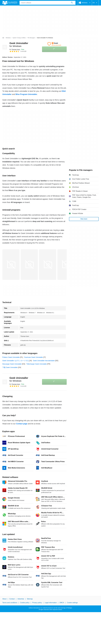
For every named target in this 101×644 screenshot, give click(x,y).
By (15, 49)
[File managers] (31, 38)
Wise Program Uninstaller (26, 94)
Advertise (21, 599)
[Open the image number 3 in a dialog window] (66, 265)
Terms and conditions (10, 603)
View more (84, 219)
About (4, 599)
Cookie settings (72, 603)
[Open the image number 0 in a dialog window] (11, 265)
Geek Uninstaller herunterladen (44, 361)
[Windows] (8, 38)
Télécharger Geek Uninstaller (37, 364)
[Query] (47, 3)
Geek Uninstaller (19, 379)
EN (95, 3)
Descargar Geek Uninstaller (12, 364)
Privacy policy (37, 603)
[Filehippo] (10, 3)
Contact (12, 599)
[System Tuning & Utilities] (19, 38)
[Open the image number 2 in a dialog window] (48, 265)
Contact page (22, 424)
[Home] (3, 38)
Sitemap (30, 599)
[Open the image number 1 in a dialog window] (29, 265)
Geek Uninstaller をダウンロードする (16, 361)
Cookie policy (25, 603)
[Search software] (72, 3)
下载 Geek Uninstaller (10, 367)
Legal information (51, 603)
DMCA (62, 603)
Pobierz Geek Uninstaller (11, 357)
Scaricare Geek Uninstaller (34, 357)
